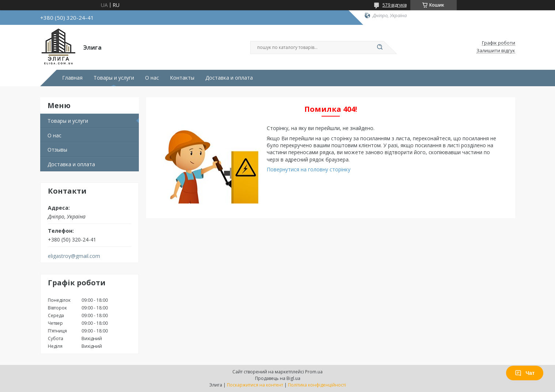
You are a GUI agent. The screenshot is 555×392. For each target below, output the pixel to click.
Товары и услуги (114, 78)
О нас (152, 78)
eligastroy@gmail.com (74, 256)
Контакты (182, 78)
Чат (525, 373)
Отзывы (57, 150)
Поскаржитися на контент (255, 385)
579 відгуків (395, 5)
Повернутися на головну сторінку (309, 169)
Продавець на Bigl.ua (278, 378)
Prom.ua (314, 372)
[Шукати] (380, 47)
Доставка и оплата (229, 78)
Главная (72, 78)
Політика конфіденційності (317, 385)
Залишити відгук (496, 51)
